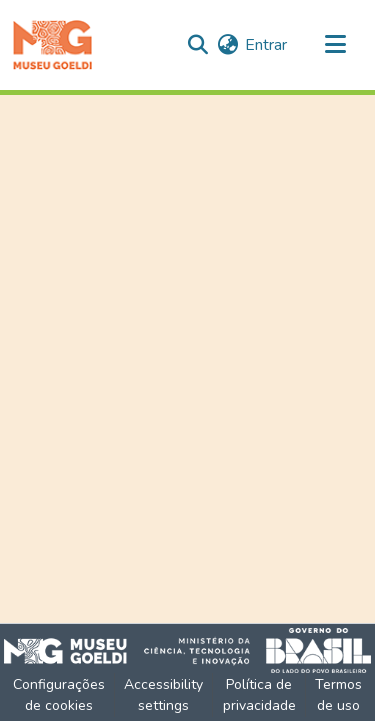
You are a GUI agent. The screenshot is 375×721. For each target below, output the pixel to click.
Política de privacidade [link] (259, 695)
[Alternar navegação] (335, 45)
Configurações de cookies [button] (59, 695)
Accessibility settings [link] (163, 695)
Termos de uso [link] (338, 695)
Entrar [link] (266, 45)
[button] (52, 45)
